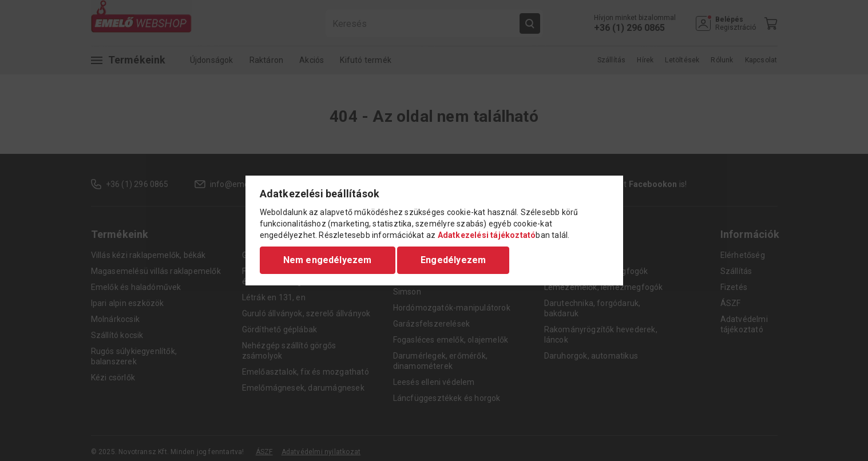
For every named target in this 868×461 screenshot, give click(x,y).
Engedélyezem (453, 260)
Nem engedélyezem (328, 260)
